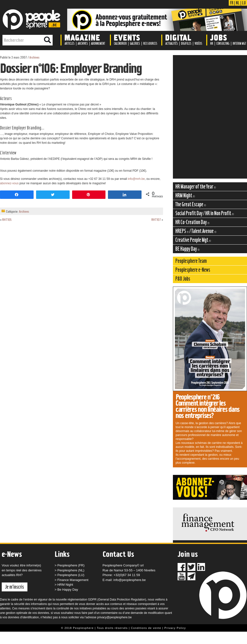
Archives (83, 43)
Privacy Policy (175, 628)
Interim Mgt (239, 43)
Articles (70, 43)
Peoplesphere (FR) (71, 565)
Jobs (218, 37)
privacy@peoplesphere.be (115, 617)
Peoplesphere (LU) (71, 575)
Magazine (82, 37)
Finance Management (73, 580)
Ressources (150, 43)
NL (238, 3)
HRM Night (65, 585)
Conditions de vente (146, 628)
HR (212, 43)
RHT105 (7, 219)
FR (232, 3)
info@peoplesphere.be (130, 580)
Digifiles (186, 43)
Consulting (223, 43)
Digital (178, 37)
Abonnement (98, 43)
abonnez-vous (9, 183)
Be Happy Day (68, 590)
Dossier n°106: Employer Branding (71, 68)
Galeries (135, 43)
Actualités (172, 43)
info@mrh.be (136, 179)
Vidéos (198, 43)
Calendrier (120, 43)
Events (127, 37)
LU (244, 3)
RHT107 (156, 219)
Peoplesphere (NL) (71, 570)
